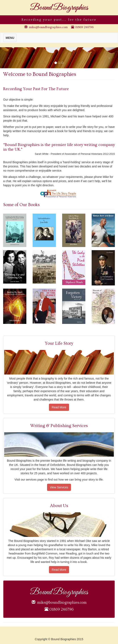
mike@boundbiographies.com (48, 27)
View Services (59, 487)
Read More (59, 407)
